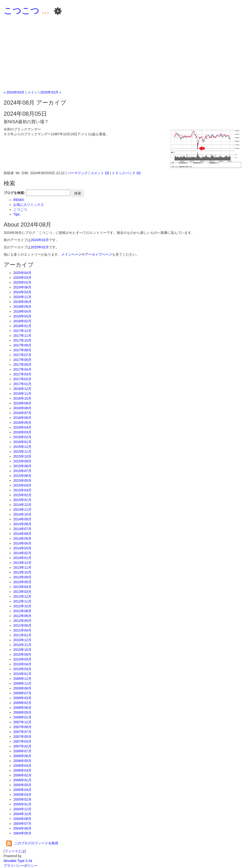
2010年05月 (22, 659)
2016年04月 (22, 427)
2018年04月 (22, 311)
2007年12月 (22, 722)
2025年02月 (40, 247)
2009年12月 (22, 679)
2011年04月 (22, 630)
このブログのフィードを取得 (32, 843)
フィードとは (15, 851)
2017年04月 (22, 369)
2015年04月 (22, 485)
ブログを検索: (14, 193)
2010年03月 (22, 669)
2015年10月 (22, 456)
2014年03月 (22, 548)
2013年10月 (22, 572)
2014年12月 (22, 505)
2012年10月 (22, 606)
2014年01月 (22, 558)
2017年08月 (22, 350)
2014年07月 (22, 529)
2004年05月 (22, 833)
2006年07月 (22, 751)
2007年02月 (22, 746)
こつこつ (22, 11)
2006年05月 (22, 761)
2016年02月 (22, 437)
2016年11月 (22, 394)
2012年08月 (22, 611)
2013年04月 (22, 587)
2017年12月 (22, 331)
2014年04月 (22, 543)
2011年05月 (22, 625)
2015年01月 (22, 500)
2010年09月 (22, 654)
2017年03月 (22, 374)
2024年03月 (40, 240)
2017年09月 (22, 345)
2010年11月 (22, 645)
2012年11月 (22, 601)
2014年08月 (22, 524)
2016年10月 (22, 398)
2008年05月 (22, 712)
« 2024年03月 (14, 92)
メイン (32, 92)
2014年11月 (22, 509)
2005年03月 (22, 795)
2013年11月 (22, 567)
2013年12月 (22, 563)
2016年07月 (22, 413)
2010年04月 (22, 664)
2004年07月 (22, 824)
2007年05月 (22, 737)
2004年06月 (22, 828)
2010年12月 (22, 640)
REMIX (19, 200)
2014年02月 (22, 553)
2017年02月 (22, 379)
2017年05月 (22, 365)
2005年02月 (22, 799)
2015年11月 (22, 452)
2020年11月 (22, 297)
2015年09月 (22, 461)
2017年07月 (22, 355)
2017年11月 (22, 336)
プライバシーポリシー (21, 866)
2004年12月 (22, 809)
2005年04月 (22, 790)
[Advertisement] (124, 54)
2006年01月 (22, 780)
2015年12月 (22, 447)
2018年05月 (22, 307)
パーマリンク (78, 173)
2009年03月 (22, 698)
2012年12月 (22, 596)
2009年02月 (22, 703)
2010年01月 (22, 674)
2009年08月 (22, 688)
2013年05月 (22, 582)
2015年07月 (22, 471)
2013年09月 (22, 577)
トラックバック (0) (126, 173)
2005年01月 (22, 804)
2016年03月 (22, 432)
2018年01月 (22, 326)
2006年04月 (22, 766)
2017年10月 (22, 340)
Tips (16, 214)
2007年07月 (22, 732)
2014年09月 (22, 519)
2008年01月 (22, 717)
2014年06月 (22, 534)
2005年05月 (22, 785)
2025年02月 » (51, 92)
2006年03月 (22, 770)
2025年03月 (22, 278)
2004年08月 (22, 819)
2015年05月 (22, 481)
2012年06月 (22, 616)
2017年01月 (22, 384)
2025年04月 (22, 273)
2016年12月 (22, 389)
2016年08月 (22, 408)
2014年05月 (22, 538)
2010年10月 (22, 650)
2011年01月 (22, 635)
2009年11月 (22, 683)
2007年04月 (22, 741)
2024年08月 (22, 287)
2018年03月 (22, 316)
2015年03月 (22, 490)
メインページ (71, 254)
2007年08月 (22, 727)
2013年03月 (22, 592)
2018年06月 (22, 302)
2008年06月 (22, 708)
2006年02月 (22, 775)
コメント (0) (100, 173)
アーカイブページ (98, 254)
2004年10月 (22, 814)
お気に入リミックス (29, 205)
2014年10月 (22, 514)
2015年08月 (22, 466)
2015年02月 (22, 495)
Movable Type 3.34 (18, 861)
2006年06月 (22, 756)
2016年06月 (22, 418)
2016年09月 (22, 403)
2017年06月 (22, 360)
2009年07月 (22, 693)
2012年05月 (22, 621)
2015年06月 (22, 476)
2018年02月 (22, 321)
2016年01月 (22, 442)
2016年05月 (22, 423)
